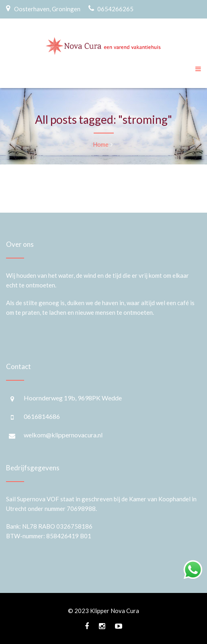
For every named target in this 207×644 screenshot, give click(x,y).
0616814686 (42, 416)
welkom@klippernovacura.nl (63, 435)
